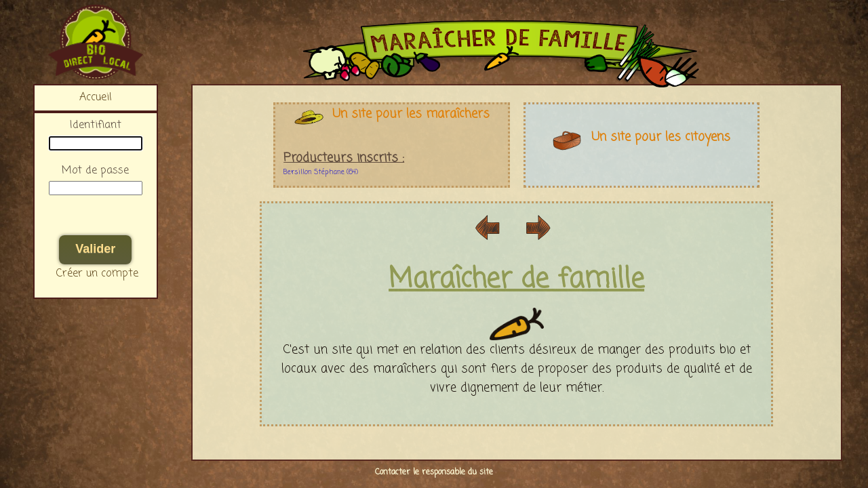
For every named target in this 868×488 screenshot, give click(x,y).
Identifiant (96, 125)
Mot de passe (95, 171)
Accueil (96, 98)
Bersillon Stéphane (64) (321, 172)
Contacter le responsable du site (434, 472)
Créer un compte (97, 274)
